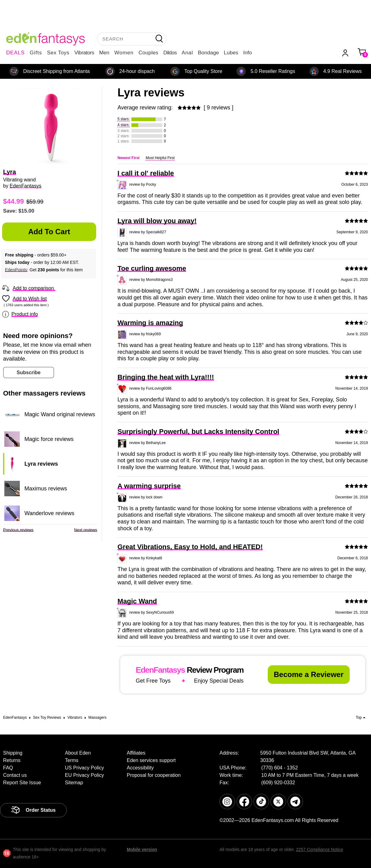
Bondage (208, 53)
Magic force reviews (49, 439)
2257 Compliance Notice (320, 849)
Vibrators (84, 53)
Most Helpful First (160, 158)
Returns (12, 760)
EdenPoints (16, 270)
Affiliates (136, 753)
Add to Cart (49, 232)
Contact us (15, 775)
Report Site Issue (22, 783)
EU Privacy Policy (84, 775)
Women (124, 53)
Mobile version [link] (142, 849)
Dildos (170, 53)
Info (247, 53)
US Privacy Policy (84, 768)
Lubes (231, 53)
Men (104, 53)
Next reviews (86, 530)
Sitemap (74, 783)
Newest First (128, 158)
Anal (187, 53)
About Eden (78, 753)
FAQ (8, 768)
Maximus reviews (46, 489)
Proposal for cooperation (154, 775)
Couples (148, 53)
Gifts (36, 53)
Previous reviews (18, 530)
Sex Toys (58, 53)
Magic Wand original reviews (60, 414)
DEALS (15, 53)
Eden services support (151, 760)
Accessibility (140, 768)
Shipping (13, 753)
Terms (72, 760)
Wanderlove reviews (49, 513)
